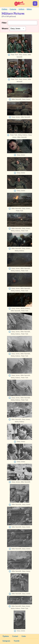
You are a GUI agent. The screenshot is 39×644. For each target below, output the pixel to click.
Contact (15, 636)
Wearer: (5, 29)
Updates (6, 636)
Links (24, 636)
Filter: (4, 23)
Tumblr (17, 641)
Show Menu (35, 4)
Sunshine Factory (19, 4)
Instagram (6, 641)
